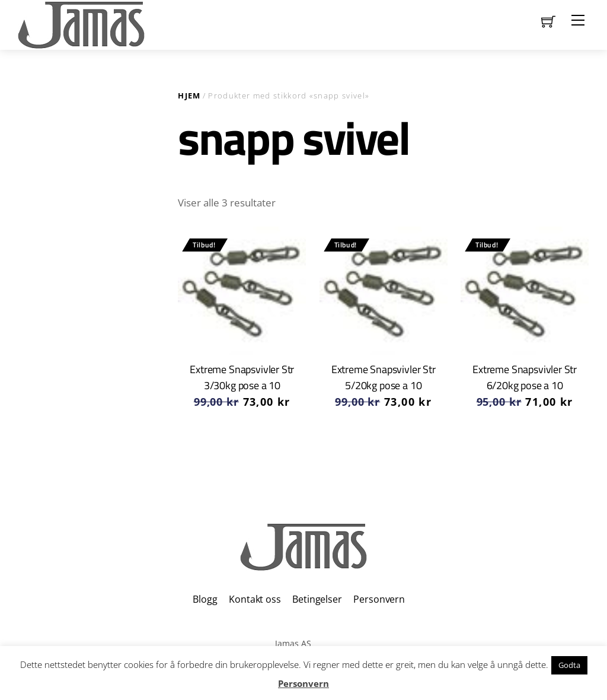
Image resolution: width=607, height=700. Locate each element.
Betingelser (317, 599)
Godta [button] (569, 665)
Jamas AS (293, 643)
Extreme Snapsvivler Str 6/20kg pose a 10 (525, 377)
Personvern (379, 599)
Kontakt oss (255, 599)
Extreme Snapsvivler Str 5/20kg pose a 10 (384, 377)
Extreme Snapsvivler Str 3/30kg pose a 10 (242, 377)
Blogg (205, 599)
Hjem (189, 96)
